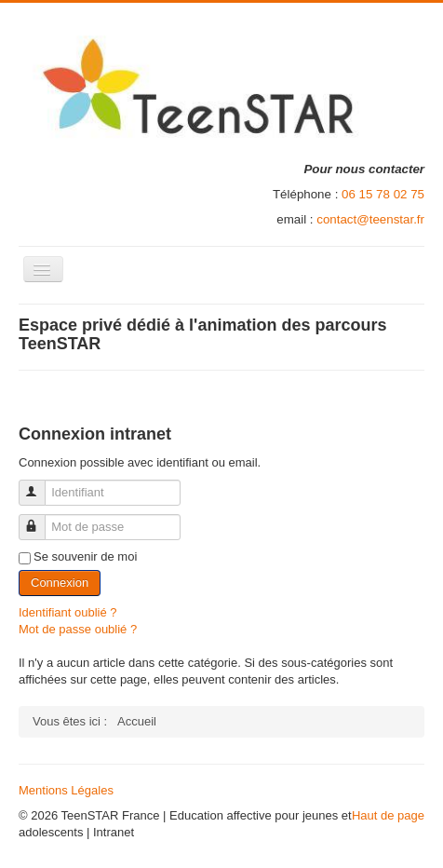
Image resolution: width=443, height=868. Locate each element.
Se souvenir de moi (85, 556)
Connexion (60, 583)
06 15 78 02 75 (383, 194)
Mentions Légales (66, 790)
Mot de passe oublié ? (78, 629)
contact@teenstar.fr (370, 219)
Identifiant (40, 485)
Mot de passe (40, 519)
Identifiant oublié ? (68, 612)
